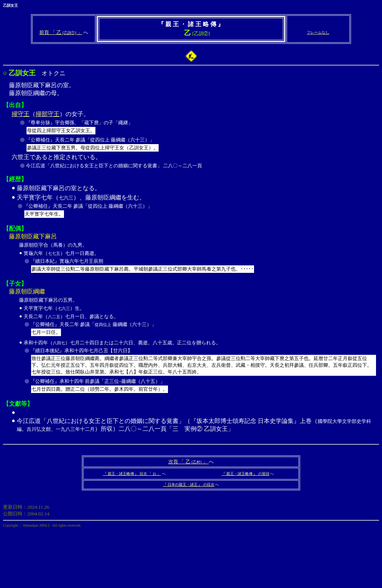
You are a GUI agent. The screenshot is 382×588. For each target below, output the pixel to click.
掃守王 (21, 114)
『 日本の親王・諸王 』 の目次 (189, 485)
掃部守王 (48, 114)
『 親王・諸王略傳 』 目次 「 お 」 (132, 474)
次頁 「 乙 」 (189, 462)
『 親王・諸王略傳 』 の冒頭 (245, 474)
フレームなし (318, 32)
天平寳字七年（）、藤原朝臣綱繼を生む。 (197, 207)
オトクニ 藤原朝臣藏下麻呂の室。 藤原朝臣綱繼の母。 (191, 199)
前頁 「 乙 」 (61, 32)
